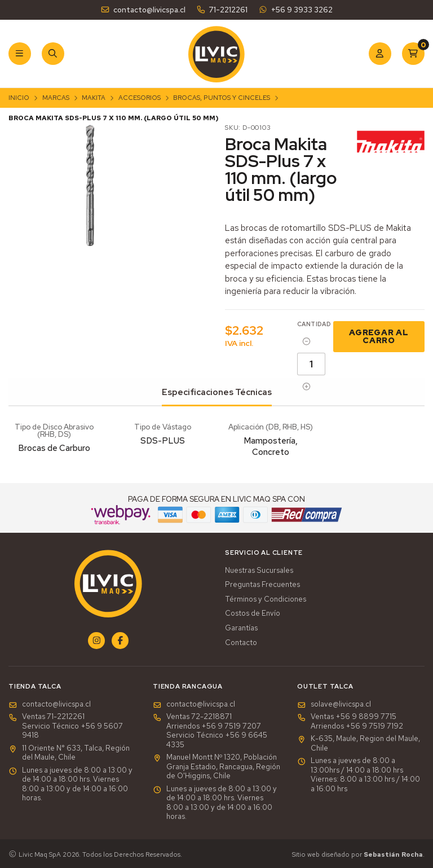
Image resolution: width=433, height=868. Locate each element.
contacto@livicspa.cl (143, 10)
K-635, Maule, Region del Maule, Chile (359, 744)
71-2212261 (222, 10)
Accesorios (140, 98)
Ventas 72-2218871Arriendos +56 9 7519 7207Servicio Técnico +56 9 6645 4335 (210, 731)
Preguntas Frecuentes (262, 585)
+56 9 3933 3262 (295, 10)
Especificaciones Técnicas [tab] (217, 392)
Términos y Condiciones (266, 599)
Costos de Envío (253, 613)
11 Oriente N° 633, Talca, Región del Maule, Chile (69, 753)
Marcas (56, 98)
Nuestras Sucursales (259, 571)
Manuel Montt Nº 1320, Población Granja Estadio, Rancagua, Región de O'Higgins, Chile (216, 767)
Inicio (19, 98)
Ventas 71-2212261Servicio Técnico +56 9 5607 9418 (66, 726)
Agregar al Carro (379, 336)
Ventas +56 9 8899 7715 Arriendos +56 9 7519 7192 (350, 722)
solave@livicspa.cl (334, 704)
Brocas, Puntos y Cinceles (222, 98)
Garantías (241, 628)
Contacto (241, 643)
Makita (94, 98)
